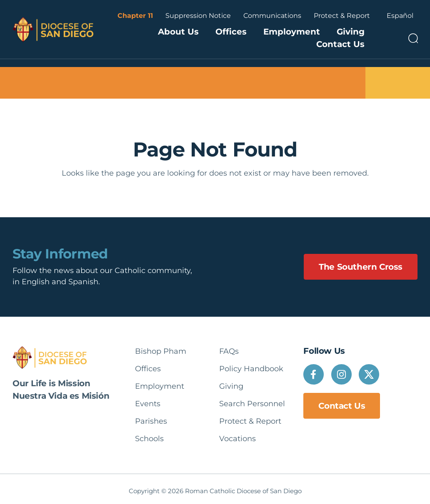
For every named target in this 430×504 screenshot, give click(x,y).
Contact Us (340, 44)
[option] (400, 16)
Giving (351, 32)
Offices (231, 32)
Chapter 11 (135, 16)
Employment (292, 32)
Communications (272, 16)
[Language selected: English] (400, 16)
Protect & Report (342, 16)
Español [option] (400, 16)
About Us (178, 32)
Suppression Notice (198, 16)
